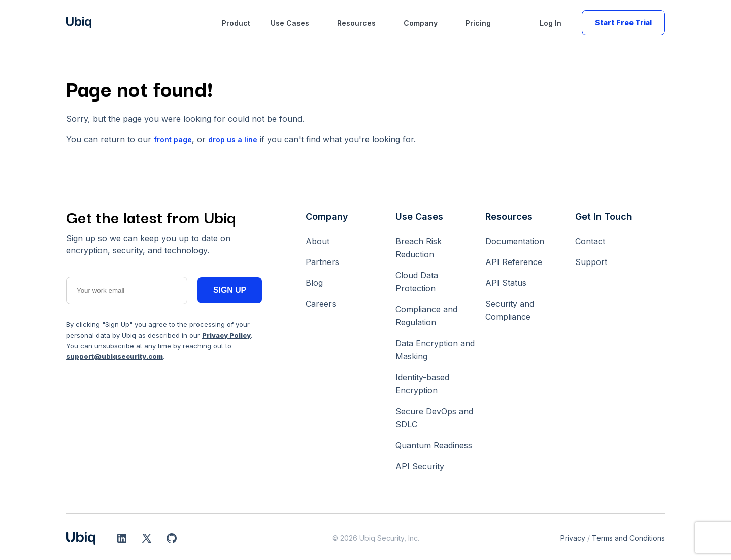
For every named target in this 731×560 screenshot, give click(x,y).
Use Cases (290, 23)
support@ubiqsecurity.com (114, 356)
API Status (506, 283)
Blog (314, 283)
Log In (551, 23)
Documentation (515, 241)
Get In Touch (604, 217)
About (318, 241)
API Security (420, 466)
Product (236, 23)
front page (173, 139)
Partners (322, 262)
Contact (590, 241)
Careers (321, 304)
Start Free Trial (623, 23)
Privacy (573, 538)
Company (421, 23)
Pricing (478, 23)
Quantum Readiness (434, 445)
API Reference (514, 262)
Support (591, 262)
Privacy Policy (226, 335)
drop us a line (233, 139)
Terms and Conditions (628, 538)
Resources (356, 23)
